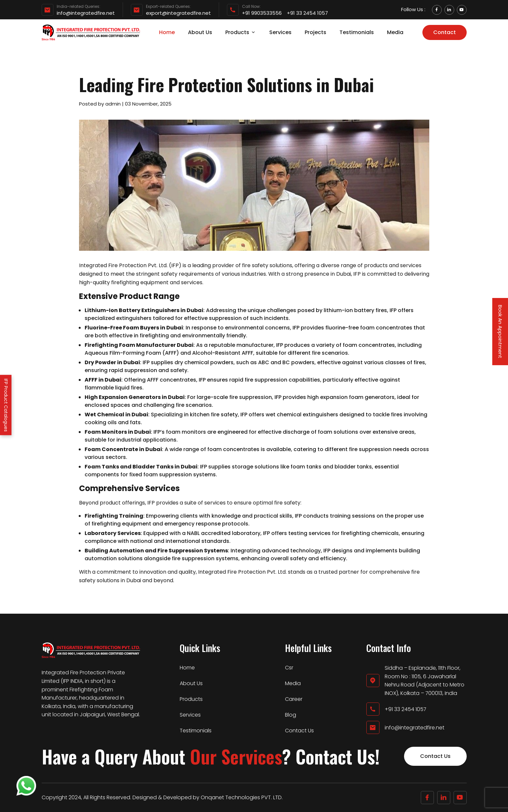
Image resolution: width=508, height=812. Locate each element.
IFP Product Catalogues (6, 405)
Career (294, 699)
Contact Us (299, 731)
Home (167, 32)
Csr (289, 668)
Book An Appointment (500, 332)
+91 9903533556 (262, 13)
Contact (445, 32)
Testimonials (357, 32)
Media (395, 32)
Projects (315, 32)
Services (280, 32)
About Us (200, 32)
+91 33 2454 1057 (307, 13)
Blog (291, 715)
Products (241, 32)
